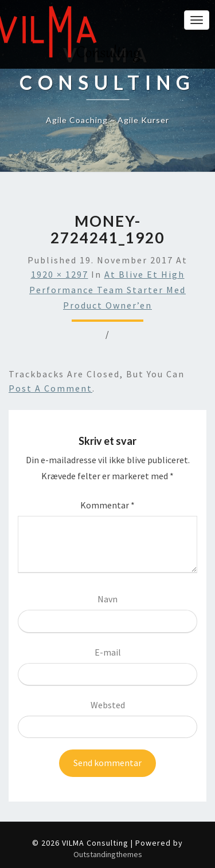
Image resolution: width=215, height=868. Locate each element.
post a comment (50, 388)
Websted (108, 705)
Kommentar (107, 505)
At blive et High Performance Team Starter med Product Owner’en (107, 290)
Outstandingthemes (108, 854)
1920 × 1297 (60, 274)
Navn (107, 599)
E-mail (108, 652)
